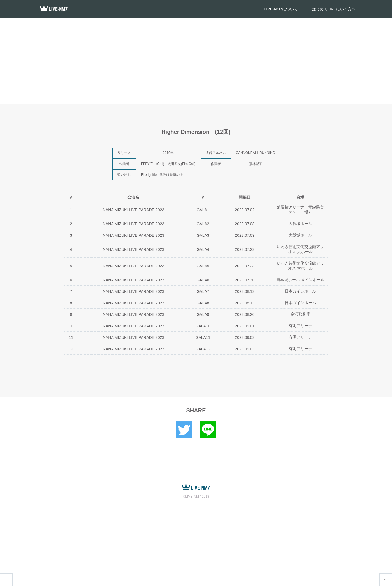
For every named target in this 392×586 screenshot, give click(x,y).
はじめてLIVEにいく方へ (334, 9)
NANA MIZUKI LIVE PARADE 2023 (134, 210)
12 (71, 349)
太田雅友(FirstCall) (182, 164)
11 (71, 337)
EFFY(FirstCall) (153, 164)
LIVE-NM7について (281, 9)
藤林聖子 (256, 164)
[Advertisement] (196, 60)
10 (71, 326)
